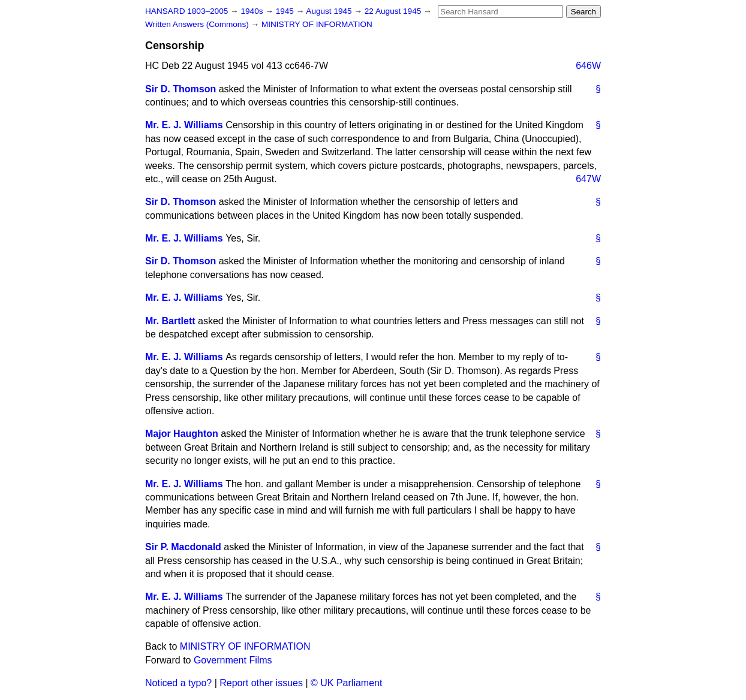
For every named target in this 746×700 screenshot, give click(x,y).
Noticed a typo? (178, 683)
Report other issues (261, 683)
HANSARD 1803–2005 (186, 11)
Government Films (233, 660)
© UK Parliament (346, 683)
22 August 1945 (394, 11)
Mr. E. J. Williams (184, 125)
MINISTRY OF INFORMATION (317, 24)
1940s (253, 11)
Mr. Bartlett (170, 321)
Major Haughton (182, 434)
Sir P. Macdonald (183, 547)
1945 (286, 11)
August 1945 (330, 11)
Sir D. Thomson (181, 89)
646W (588, 66)
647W (588, 179)
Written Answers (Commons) (198, 24)
